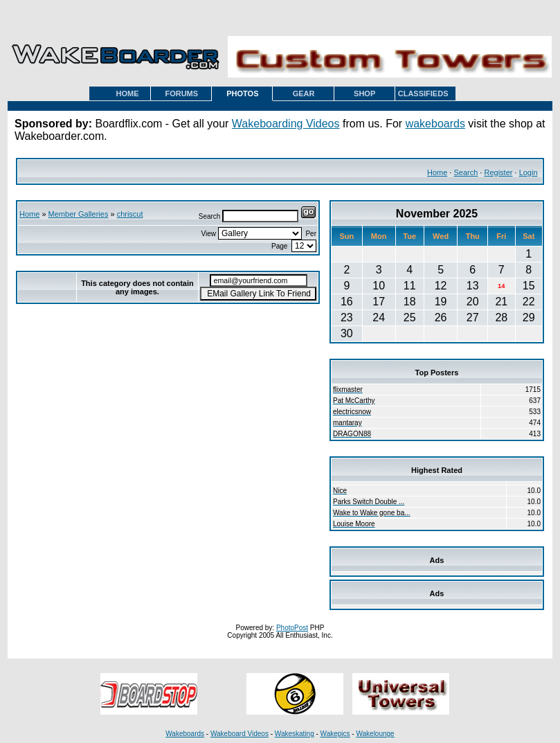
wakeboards (435, 124)
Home (437, 172)
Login (529, 172)
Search (466, 172)
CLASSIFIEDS (423, 93)
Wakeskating (295, 734)
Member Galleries (79, 214)
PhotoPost (292, 628)
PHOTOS (242, 93)
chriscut (130, 214)
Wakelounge (375, 734)
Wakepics (335, 734)
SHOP (364, 93)
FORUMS (181, 93)
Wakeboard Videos (240, 734)
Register (498, 172)
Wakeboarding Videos (286, 124)
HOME (128, 93)
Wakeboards (185, 734)
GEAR (304, 93)
